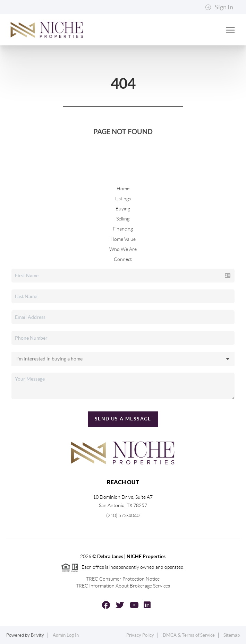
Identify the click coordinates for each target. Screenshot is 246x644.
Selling (123, 219)
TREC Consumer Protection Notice (123, 579)
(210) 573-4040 (123, 515)
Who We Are (123, 249)
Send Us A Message (123, 419)
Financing (123, 229)
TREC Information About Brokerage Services (123, 586)
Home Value (123, 239)
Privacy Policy (140, 635)
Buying (123, 209)
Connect (123, 259)
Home (123, 189)
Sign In (219, 7)
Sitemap (232, 635)
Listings (123, 199)
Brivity (37, 635)
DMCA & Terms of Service (189, 635)
